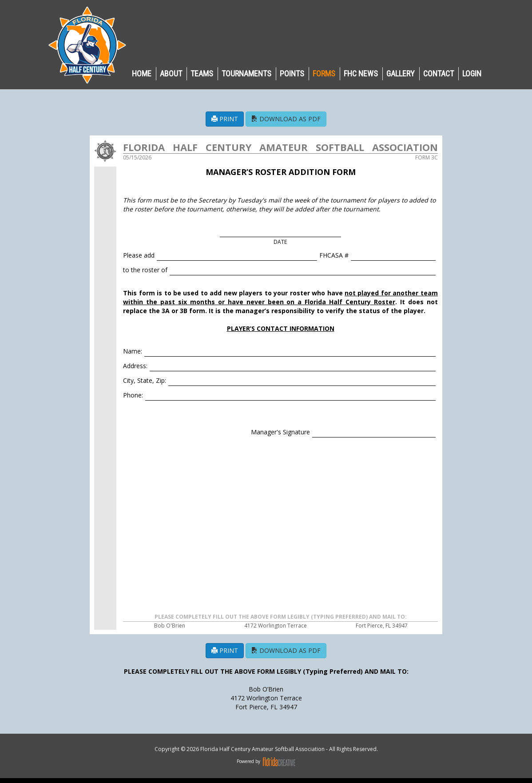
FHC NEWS (361, 74)
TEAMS (202, 74)
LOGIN (472, 74)
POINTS (292, 74)
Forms (324, 74)
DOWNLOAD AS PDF (286, 119)
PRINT (225, 119)
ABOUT (171, 74)
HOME (142, 74)
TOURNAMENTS (246, 74)
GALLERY (401, 74)
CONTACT (439, 74)
